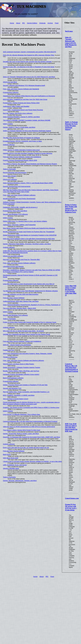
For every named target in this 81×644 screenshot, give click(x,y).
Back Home (7, 454)
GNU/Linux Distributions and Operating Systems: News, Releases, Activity (27, 354)
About (18, 23)
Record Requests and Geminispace (15, 172)
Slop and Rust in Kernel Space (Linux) (16, 399)
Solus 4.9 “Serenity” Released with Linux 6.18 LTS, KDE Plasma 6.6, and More (71, 42)
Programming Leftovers (11, 92)
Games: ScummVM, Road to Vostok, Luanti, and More (21, 434)
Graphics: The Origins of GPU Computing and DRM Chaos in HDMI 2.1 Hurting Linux (31, 407)
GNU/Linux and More (10, 82)
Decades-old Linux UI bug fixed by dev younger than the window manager (27, 62)
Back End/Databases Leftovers (13, 378)
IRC (24, 23)
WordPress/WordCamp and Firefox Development (19, 199)
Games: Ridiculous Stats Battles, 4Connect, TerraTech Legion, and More (27, 244)
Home (12, 23)
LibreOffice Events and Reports (13, 266)
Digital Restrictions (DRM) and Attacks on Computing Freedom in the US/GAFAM (30, 235)
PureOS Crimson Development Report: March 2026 (20, 160)
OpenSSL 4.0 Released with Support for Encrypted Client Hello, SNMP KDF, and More (32, 437)
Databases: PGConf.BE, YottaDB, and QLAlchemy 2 (20, 207)
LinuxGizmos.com (72, 498)
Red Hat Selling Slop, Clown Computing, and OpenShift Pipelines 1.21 (26, 392)
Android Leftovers (9, 145)
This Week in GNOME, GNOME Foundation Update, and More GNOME (27, 120)
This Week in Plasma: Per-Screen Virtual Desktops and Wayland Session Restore (30, 164)
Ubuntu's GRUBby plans (11, 468)
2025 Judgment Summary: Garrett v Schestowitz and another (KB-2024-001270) (30, 52)
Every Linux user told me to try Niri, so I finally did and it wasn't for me (26, 447)
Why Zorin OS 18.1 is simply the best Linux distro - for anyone (23, 331)
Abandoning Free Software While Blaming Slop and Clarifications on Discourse (29, 96)
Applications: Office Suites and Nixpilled (16, 106)
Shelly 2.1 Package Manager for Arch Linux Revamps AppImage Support (71, 126)
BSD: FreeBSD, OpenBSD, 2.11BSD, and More (19, 395)
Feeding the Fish (9, 350)
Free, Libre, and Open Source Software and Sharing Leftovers (24, 360)
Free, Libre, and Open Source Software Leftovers (19, 195)
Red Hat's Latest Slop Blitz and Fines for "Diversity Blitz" (22, 260)
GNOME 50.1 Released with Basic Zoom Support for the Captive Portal (27, 334)
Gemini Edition (32, 23)
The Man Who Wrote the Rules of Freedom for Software (21, 138)
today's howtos (8, 124)
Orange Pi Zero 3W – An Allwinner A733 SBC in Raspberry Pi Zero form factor (29, 67)
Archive (50, 23)
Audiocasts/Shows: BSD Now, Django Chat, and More (21, 301)
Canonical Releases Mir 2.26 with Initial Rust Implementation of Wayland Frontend (72, 368)
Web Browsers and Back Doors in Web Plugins (19, 364)
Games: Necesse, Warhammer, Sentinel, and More (20, 481)
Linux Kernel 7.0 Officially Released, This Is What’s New (22, 414)
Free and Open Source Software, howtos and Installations (22, 157)
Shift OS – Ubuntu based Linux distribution (17, 345)
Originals (42, 23)
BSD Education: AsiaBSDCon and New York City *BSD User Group (25, 99)
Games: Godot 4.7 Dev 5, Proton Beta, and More (19, 127)
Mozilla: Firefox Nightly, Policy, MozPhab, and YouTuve (21, 371)
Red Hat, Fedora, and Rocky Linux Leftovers (18, 113)
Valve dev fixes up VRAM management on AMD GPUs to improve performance (29, 427)
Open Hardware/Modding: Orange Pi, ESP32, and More (21, 117)
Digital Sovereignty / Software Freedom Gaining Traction (22, 367)
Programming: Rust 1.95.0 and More (15, 211)
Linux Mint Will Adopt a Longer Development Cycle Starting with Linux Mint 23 (71, 290)
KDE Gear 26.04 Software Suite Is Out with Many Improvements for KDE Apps (71, 428)
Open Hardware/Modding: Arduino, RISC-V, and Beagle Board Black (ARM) (28, 183)
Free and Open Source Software (14, 298)
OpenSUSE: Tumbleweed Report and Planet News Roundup (23, 110)
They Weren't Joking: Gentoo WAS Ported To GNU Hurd (22, 430)
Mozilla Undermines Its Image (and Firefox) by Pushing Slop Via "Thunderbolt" (29, 232)
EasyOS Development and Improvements (17, 186)
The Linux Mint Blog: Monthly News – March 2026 (19, 308)
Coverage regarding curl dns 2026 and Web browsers (21, 294)
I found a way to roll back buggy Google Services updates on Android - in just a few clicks (32, 461)
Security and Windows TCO (12, 388)
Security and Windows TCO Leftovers (15, 214)
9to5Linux (69, 31)
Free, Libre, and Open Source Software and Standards (21, 89)
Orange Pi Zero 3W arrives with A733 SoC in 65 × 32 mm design (71, 507)
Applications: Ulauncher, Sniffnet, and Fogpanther (19, 225)
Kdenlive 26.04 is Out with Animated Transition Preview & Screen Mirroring (28, 153)
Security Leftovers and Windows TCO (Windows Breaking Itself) (24, 85)
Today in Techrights (9, 169)
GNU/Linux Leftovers (10, 179)
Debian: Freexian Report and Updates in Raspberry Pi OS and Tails (25, 385)
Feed (57, 23)
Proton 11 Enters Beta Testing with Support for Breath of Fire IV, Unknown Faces (71, 208)
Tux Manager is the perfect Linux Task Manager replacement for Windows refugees (30, 291)
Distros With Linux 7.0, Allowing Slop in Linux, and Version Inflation (25, 221)
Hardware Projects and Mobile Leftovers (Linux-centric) (21, 374)
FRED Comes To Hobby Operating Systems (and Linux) (21, 150)
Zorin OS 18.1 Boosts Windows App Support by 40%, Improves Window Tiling (29, 55)
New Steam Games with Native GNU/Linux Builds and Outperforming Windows (29, 228)
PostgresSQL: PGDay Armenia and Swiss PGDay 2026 (21, 103)
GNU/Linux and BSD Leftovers (13, 256)
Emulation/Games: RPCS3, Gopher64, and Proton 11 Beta (22, 141)
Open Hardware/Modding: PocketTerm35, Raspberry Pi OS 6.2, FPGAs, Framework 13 (32, 305)
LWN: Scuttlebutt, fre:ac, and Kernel (15, 465)
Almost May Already (10, 176)
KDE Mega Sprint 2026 (11, 458)
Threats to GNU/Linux (10, 357)
